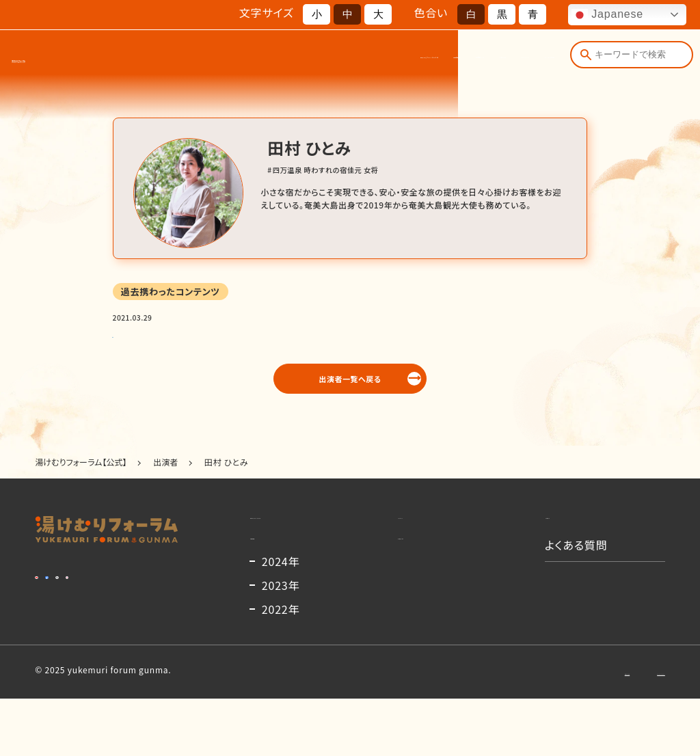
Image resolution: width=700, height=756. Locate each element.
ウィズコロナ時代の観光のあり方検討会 (195, 335)
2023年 (281, 643)
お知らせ (418, 61)
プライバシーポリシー (624, 728)
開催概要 (312, 61)
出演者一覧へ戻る (350, 390)
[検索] (582, 60)
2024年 (281, 619)
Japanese (607, 15)
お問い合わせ (531, 728)
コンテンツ (469, 61)
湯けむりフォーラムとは (237, 61)
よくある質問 (528, 61)
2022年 (281, 666)
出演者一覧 (365, 61)
